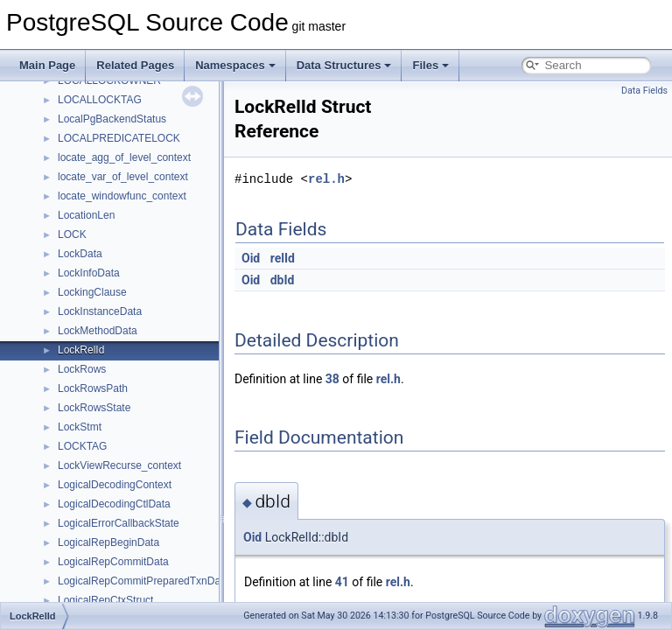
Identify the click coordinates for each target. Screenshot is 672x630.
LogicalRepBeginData (108, 542)
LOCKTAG (82, 446)
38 (332, 379)
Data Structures (344, 65)
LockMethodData (98, 331)
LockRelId (81, 350)
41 (342, 582)
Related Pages (135, 65)
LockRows (82, 369)
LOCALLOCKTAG (100, 100)
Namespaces (235, 65)
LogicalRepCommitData (113, 562)
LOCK (72, 234)
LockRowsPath (93, 388)
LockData (80, 254)
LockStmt (80, 427)
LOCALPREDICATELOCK (119, 138)
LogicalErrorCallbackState (119, 523)
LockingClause (92, 292)
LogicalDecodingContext (115, 485)
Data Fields (644, 91)
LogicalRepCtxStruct (105, 600)
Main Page (47, 65)
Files (430, 65)
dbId (283, 280)
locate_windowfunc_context (122, 196)
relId (283, 258)
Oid (251, 258)
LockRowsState (94, 408)
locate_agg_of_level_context (124, 157)
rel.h (326, 179)
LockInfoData (89, 273)
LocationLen (86, 215)
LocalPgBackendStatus (112, 119)
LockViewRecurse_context (119, 465)
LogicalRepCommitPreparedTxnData (143, 581)
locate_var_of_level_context (123, 177)
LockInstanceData (100, 311)
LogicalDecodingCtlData (114, 504)
